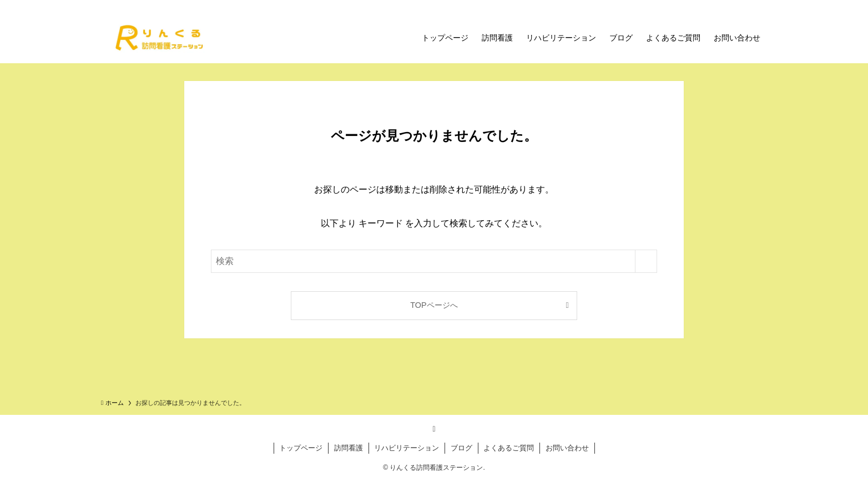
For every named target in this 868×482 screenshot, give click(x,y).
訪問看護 (349, 448)
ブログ (461, 448)
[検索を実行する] (646, 261)
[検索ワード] (434, 261)
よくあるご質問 (509, 448)
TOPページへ (434, 305)
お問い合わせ (567, 448)
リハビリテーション (407, 448)
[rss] (434, 429)
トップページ (301, 448)
